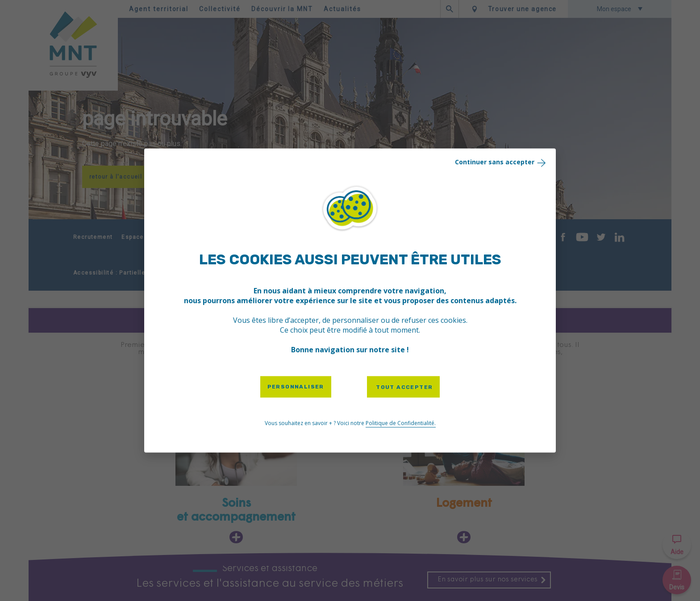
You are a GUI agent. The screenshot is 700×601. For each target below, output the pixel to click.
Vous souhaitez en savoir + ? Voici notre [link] (350, 424)
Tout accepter (404, 387)
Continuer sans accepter (501, 162)
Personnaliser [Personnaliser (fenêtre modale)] (296, 387)
